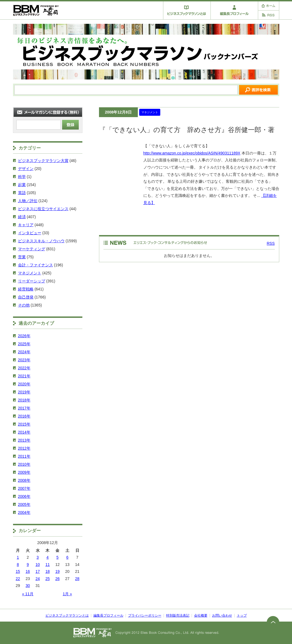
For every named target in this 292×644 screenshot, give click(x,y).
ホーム (269, 6)
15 (18, 571)
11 (48, 565)
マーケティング (32, 249)
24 (38, 579)
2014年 (24, 432)
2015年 (24, 424)
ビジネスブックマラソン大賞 (43, 161)
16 (28, 571)
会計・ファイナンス (35, 265)
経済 (22, 217)
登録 (70, 125)
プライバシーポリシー (145, 615)
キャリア (26, 225)
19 (57, 571)
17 (38, 571)
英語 (22, 193)
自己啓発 (26, 297)
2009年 (24, 472)
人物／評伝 (28, 201)
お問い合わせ (222, 615)
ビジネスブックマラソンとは (187, 10)
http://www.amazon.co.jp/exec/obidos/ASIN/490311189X (192, 153)
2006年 (24, 496)
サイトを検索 (258, 90)
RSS (269, 15)
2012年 (24, 448)
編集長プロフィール (234, 10)
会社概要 (201, 615)
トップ (242, 615)
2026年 (24, 336)
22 (18, 579)
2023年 (24, 360)
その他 (24, 305)
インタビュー (30, 233)
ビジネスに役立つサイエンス (43, 209)
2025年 (24, 344)
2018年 (24, 400)
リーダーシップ (32, 281)
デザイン (26, 169)
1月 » (67, 594)
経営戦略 (26, 289)
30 (28, 586)
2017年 (24, 408)
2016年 (24, 416)
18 (48, 571)
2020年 (24, 384)
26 (57, 579)
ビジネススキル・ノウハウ (41, 241)
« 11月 (28, 594)
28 (77, 579)
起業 (22, 185)
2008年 (24, 480)
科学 (22, 177)
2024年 (24, 352)
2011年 (24, 456)
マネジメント (150, 112)
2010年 (24, 464)
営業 (22, 257)
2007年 (24, 488)
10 (38, 565)
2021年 (24, 376)
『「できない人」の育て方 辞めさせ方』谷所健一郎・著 (187, 130)
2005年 (24, 504)
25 (48, 579)
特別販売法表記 (178, 615)
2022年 (24, 368)
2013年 (24, 440)
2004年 (24, 512)
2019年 (24, 392)
